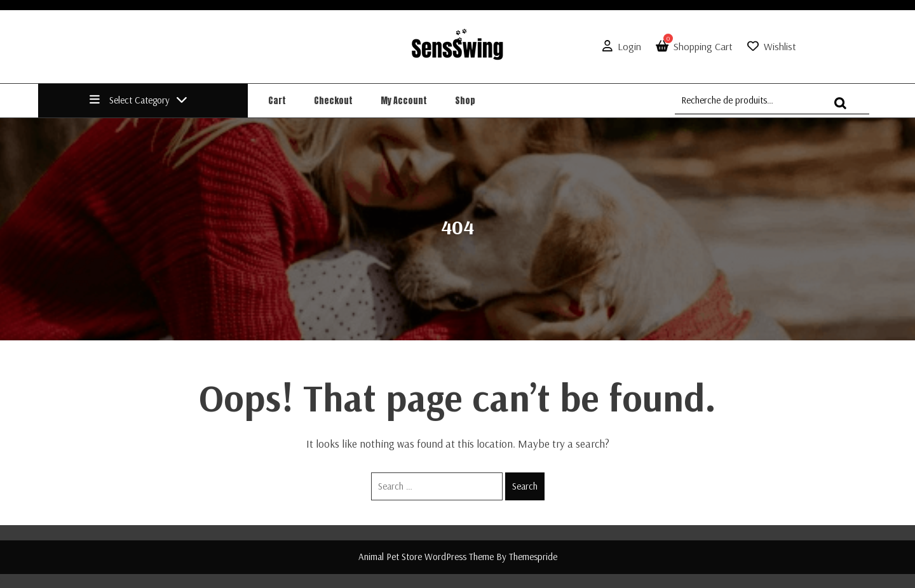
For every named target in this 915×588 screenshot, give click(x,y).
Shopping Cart (692, 46)
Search (525, 486)
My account (404, 101)
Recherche (844, 109)
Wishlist (780, 46)
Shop (465, 101)
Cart (277, 101)
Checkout (333, 101)
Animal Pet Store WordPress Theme (426, 557)
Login (619, 46)
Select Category (139, 100)
